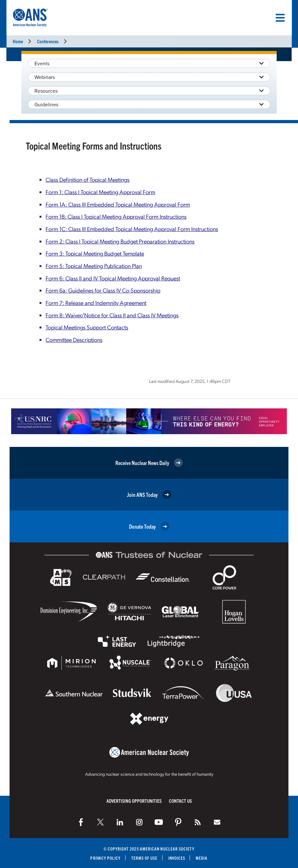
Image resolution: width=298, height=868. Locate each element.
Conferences (48, 41)
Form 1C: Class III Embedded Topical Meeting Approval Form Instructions (132, 229)
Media (202, 858)
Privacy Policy (105, 858)
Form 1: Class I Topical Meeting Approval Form (100, 192)
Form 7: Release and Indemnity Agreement (96, 303)
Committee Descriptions (74, 339)
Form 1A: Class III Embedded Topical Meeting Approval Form (118, 204)
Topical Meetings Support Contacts (87, 327)
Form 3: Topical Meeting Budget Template (95, 253)
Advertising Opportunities (134, 801)
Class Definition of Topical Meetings (87, 179)
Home (18, 41)
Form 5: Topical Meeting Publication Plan (94, 266)
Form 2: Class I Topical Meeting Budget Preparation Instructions (120, 241)
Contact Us (180, 801)
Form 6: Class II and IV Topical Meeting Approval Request (113, 278)
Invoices (177, 858)
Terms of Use (145, 858)
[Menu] (280, 18)
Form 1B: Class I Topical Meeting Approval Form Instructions (116, 216)
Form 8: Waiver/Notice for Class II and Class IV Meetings (112, 315)
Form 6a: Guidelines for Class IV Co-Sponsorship (103, 290)
